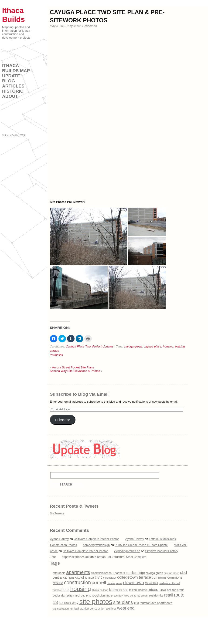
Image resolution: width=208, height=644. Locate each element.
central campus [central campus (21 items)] (64, 578)
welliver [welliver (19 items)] (111, 609)
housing (168, 346)
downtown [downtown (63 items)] (134, 583)
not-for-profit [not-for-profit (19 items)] (175, 590)
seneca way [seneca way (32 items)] (69, 603)
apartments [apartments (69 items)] (78, 572)
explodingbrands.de (127, 551)
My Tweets (57, 513)
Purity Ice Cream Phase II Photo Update (141, 545)
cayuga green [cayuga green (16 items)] (154, 573)
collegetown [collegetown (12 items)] (110, 578)
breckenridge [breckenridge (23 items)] (135, 573)
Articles (13, 86)
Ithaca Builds (11, 135)
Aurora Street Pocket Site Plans (73, 367)
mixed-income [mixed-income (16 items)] (138, 590)
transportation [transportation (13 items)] (61, 609)
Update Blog (11, 78)
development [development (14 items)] (115, 583)
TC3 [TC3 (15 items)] (136, 603)
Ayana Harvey (59, 539)
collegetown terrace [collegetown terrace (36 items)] (134, 577)
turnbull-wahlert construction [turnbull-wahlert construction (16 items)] (87, 609)
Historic (13, 91)
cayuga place (152, 346)
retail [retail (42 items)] (169, 595)
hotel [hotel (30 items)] (65, 590)
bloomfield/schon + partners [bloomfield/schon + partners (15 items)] (108, 573)
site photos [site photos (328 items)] (96, 602)
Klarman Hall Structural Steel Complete (121, 557)
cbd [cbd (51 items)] (184, 572)
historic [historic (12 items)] (57, 590)
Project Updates (103, 346)
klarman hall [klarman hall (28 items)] (119, 590)
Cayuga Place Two (78, 346)
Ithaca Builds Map (16, 68)
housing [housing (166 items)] (80, 589)
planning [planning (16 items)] (105, 596)
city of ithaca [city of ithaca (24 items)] (85, 577)
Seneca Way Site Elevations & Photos (75, 371)
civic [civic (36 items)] (99, 577)
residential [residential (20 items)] (156, 595)
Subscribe (63, 420)
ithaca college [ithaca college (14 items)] (100, 590)
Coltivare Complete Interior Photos (97, 539)
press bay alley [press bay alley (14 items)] (120, 596)
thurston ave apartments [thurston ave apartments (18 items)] (156, 603)
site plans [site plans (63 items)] (123, 602)
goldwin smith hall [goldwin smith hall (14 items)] (169, 583)
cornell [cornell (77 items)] (99, 582)
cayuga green (133, 346)
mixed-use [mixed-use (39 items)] (157, 590)
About (10, 96)
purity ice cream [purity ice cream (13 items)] (139, 596)
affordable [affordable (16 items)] (59, 573)
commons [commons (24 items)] (159, 577)
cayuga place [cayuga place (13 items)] (171, 573)
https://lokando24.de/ (76, 557)
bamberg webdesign (96, 545)
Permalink (56, 355)
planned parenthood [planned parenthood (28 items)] (83, 595)
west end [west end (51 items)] (126, 608)
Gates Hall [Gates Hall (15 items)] (151, 583)
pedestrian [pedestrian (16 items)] (60, 596)
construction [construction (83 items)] (77, 583)
